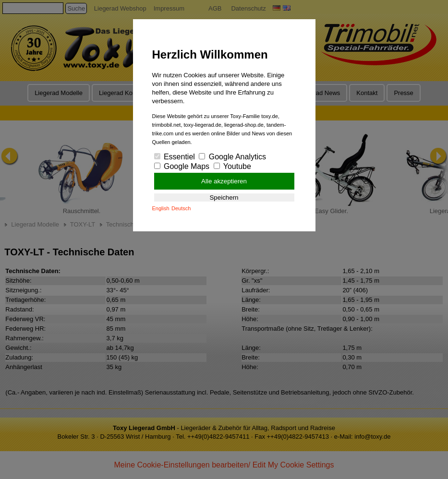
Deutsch (181, 208)
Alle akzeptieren (224, 181)
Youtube (232, 166)
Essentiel (175, 157)
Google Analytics (232, 157)
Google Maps (182, 166)
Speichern (224, 198)
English (161, 208)
